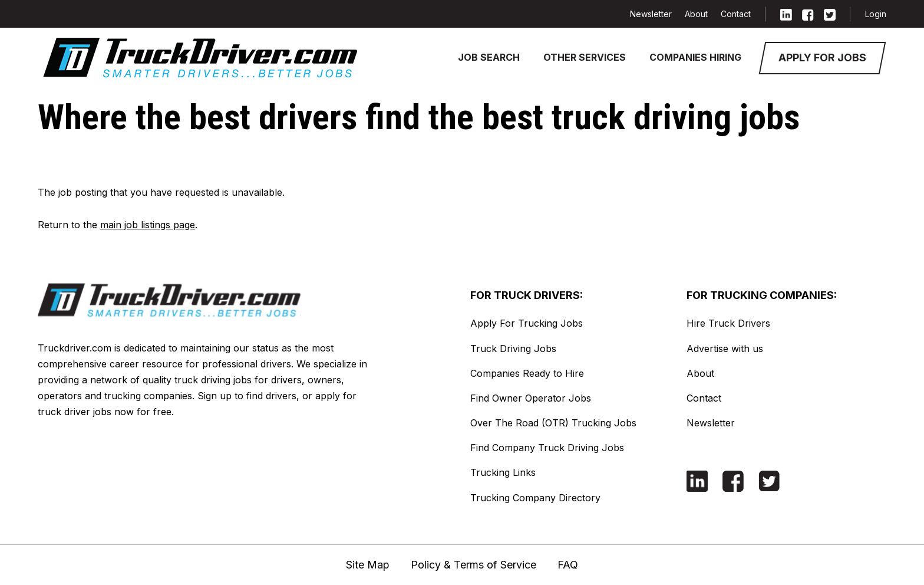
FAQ (568, 565)
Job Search (489, 57)
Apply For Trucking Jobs (527, 323)
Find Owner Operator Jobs (531, 398)
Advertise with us (725, 349)
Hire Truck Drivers (728, 323)
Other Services (585, 57)
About (696, 14)
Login (876, 14)
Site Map (368, 565)
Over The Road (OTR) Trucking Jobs (553, 423)
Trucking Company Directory (535, 498)
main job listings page (148, 225)
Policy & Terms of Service (473, 565)
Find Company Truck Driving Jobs (547, 448)
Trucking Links (503, 472)
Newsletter (651, 14)
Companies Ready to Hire (527, 373)
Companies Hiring (695, 57)
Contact (736, 14)
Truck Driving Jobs (513, 349)
